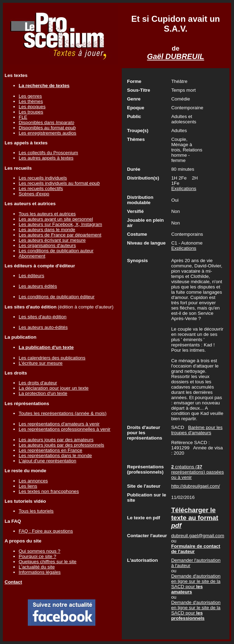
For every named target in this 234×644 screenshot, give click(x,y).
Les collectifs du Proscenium (48, 153)
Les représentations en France (50, 450)
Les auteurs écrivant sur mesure (52, 240)
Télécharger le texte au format (195, 518)
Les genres (30, 96)
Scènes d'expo (34, 194)
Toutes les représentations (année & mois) (63, 413)
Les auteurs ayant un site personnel (56, 219)
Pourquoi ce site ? (37, 556)
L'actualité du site (37, 567)
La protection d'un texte (43, 393)
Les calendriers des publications (52, 358)
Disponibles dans (46, 122)
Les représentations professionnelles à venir (65, 429)
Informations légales (40, 572)
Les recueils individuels (43, 178)
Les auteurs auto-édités (43, 327)
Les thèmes (31, 101)
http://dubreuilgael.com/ (195, 486)
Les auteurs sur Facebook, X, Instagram (60, 224)
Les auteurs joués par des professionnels (61, 445)
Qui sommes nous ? (40, 551)
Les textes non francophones (49, 491)
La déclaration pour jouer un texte (54, 388)
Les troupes (31, 112)
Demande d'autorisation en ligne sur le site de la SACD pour (196, 584)
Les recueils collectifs (41, 188)
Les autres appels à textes (46, 158)
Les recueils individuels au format (59, 183)
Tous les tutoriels (36, 511)
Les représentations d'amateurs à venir (59, 424)
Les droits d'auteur (38, 383)
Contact (13, 582)
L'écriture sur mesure (41, 363)
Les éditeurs (31, 276)
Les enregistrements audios (48, 133)
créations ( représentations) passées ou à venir (197, 472)
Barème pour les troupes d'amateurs (197, 430)
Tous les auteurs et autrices (47, 214)
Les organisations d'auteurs (47, 245)
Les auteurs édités (38, 286)
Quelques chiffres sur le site (48, 562)
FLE (23, 117)
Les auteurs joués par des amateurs (56, 440)
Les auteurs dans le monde (47, 230)
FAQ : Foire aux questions (46, 531)
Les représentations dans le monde (55, 456)
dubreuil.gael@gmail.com (198, 536)
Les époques (32, 107)
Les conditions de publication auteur (56, 251)
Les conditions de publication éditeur (57, 297)
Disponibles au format (47, 128)
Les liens (28, 486)
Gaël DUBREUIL (176, 57)
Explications (184, 188)
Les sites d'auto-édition (43, 317)
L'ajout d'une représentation (48, 461)
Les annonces (33, 481)
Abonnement (32, 256)
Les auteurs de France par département (60, 235)
